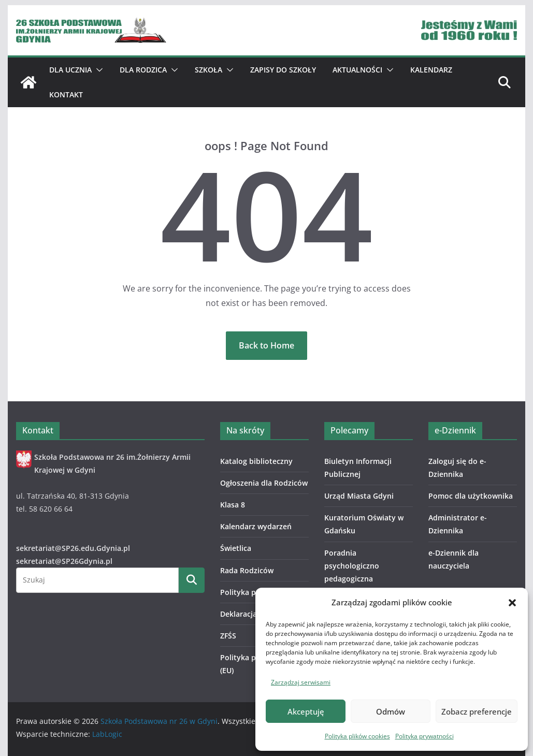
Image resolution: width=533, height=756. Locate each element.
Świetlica (236, 548)
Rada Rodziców (247, 570)
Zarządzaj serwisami (301, 682)
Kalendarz (431, 70)
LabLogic (107, 734)
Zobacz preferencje (477, 711)
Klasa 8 (233, 505)
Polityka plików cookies (357, 736)
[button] (512, 603)
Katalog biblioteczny (256, 461)
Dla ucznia (70, 70)
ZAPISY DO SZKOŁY (283, 70)
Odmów (391, 711)
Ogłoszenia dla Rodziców (264, 483)
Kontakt (66, 94)
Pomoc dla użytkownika (471, 496)
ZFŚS (228, 636)
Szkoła (208, 70)
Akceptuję (306, 711)
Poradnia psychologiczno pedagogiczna (352, 566)
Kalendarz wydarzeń (256, 526)
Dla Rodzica (143, 70)
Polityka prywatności (424, 736)
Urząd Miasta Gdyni (359, 496)
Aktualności (357, 70)
